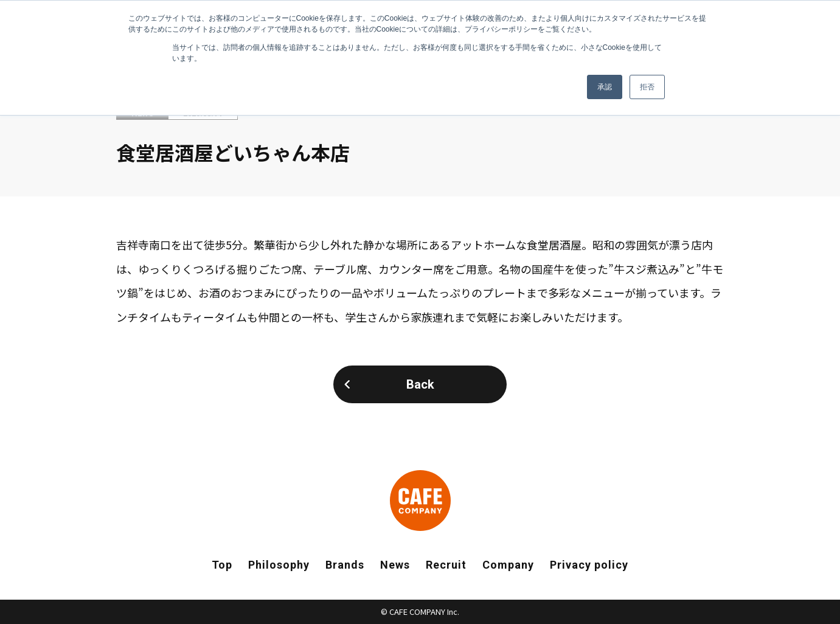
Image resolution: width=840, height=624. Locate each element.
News (395, 565)
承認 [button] (605, 87)
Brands (345, 565)
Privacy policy (589, 565)
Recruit (446, 565)
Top (222, 565)
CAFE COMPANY (420, 501)
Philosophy (279, 565)
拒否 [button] (647, 87)
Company (508, 565)
